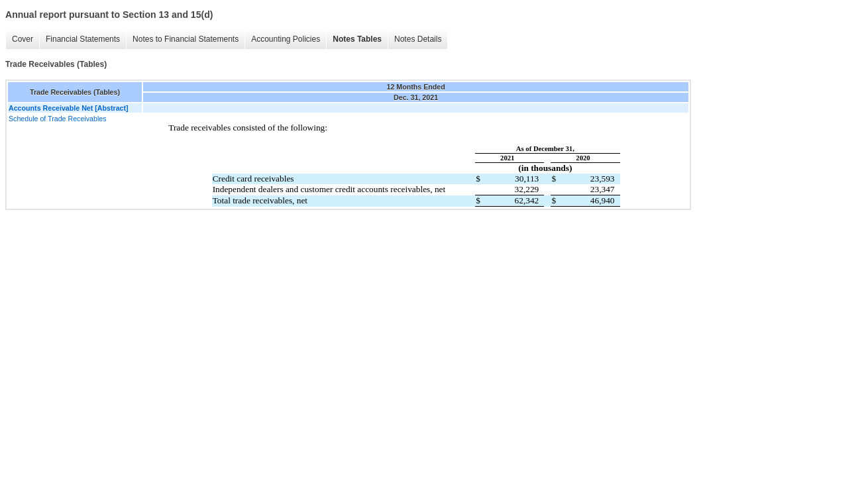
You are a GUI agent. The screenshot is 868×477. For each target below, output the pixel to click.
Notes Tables (357, 39)
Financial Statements (83, 39)
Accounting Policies (286, 39)
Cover (23, 39)
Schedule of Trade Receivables (58, 119)
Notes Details (418, 39)
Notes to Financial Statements (186, 39)
